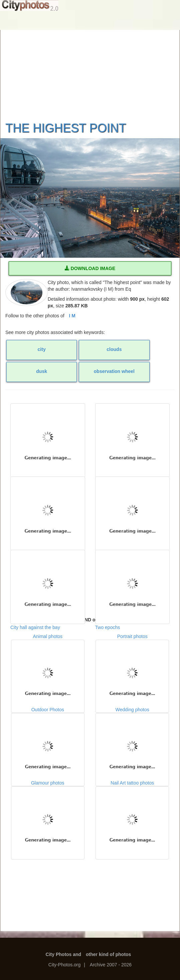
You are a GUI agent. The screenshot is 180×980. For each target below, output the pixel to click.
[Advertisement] (90, 72)
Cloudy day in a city (48, 437)
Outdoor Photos (48, 740)
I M (72, 316)
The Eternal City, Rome (133, 510)
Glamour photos (48, 813)
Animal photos (48, 667)
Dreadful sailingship (48, 510)
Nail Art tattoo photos (132, 813)
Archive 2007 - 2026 (111, 965)
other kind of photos (108, 954)
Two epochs (133, 583)
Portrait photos (132, 667)
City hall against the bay (48, 583)
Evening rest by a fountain (133, 437)
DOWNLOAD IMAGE (90, 268)
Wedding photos (132, 740)
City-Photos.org (64, 965)
